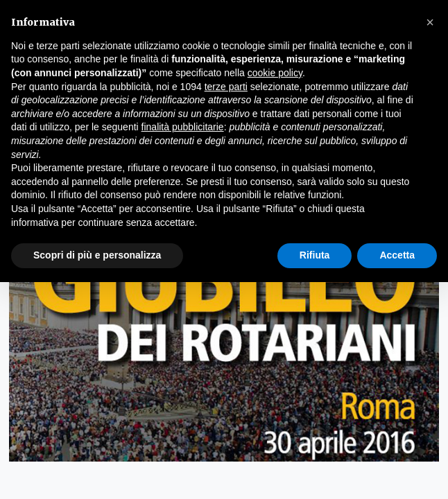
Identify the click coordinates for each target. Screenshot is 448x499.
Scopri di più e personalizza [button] (97, 255)
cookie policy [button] (275, 73)
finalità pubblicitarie (183, 127)
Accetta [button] (397, 255)
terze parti (226, 87)
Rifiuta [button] (315, 255)
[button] (430, 22)
